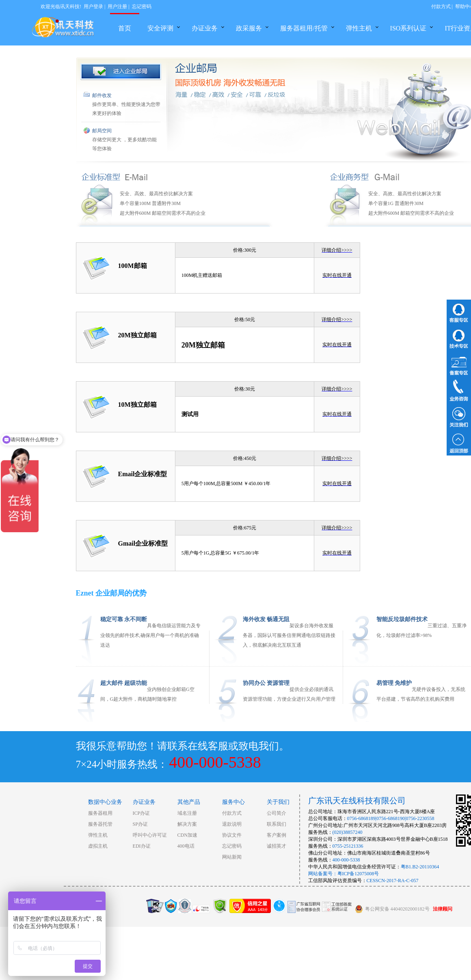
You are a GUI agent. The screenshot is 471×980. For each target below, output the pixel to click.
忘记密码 (142, 6)
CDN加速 (187, 835)
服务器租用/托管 (304, 28)
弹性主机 (359, 28)
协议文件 (232, 835)
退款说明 (232, 824)
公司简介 (277, 813)
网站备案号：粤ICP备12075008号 (344, 874)
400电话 (186, 846)
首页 (125, 28)
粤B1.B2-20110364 (420, 867)
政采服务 (249, 28)
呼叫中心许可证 (150, 835)
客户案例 (277, 835)
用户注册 (117, 6)
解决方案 (187, 824)
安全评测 (160, 28)
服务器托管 (100, 824)
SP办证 (140, 824)
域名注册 (187, 813)
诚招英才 (277, 846)
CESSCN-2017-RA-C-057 (393, 881)
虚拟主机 (98, 846)
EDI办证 (142, 846)
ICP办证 (142, 813)
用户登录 (93, 6)
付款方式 (441, 6)
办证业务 (205, 28)
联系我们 (277, 824)
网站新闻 (232, 857)
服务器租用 (100, 813)
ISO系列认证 (408, 28)
